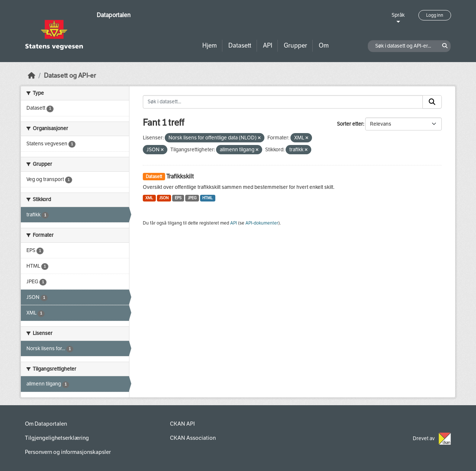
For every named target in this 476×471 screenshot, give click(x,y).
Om (324, 46)
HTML (208, 198)
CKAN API (182, 424)
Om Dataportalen (46, 424)
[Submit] (432, 102)
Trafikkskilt (180, 176)
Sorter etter (350, 124)
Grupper (295, 46)
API (268, 46)
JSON (164, 198)
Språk (398, 15)
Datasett (240, 46)
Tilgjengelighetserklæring (57, 438)
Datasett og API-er (70, 76)
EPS (178, 198)
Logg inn (435, 15)
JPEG (192, 198)
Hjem (210, 46)
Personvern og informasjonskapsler (68, 452)
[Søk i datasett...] (283, 102)
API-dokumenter (262, 223)
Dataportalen (114, 15)
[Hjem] (32, 76)
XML (149, 198)
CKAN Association (193, 438)
